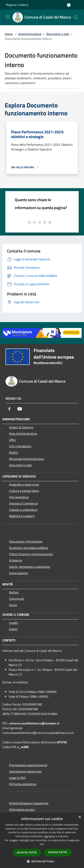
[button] (42, 861)
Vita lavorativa (19, 497)
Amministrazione (30, 34)
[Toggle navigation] (8, 17)
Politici (14, 452)
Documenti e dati (58, 34)
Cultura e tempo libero (24, 491)
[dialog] (42, 840)
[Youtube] (20, 409)
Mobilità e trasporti (22, 516)
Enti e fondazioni (20, 446)
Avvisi (13, 605)
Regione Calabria (17, 5)
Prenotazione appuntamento (28, 765)
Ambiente (16, 560)
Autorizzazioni (19, 573)
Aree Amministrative (23, 434)
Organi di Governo (21, 427)
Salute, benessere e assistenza (30, 567)
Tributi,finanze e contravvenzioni (31, 554)
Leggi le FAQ (17, 778)
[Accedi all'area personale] (69, 5)
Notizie (14, 592)
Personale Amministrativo (26, 459)
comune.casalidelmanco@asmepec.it (34, 723)
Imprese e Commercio (23, 503)
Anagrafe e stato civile (24, 484)
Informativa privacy (22, 809)
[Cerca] (76, 17)
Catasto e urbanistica (23, 510)
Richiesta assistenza (23, 784)
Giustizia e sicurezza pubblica (29, 548)
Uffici (12, 440)
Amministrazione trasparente (29, 803)
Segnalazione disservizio (25, 771)
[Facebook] (9, 409)
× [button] (80, 817)
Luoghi (14, 623)
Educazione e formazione (26, 541)
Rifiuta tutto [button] (58, 852)
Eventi (13, 629)
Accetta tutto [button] (27, 853)
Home (9, 34)
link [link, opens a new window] (42, 844)
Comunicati (17, 599)
